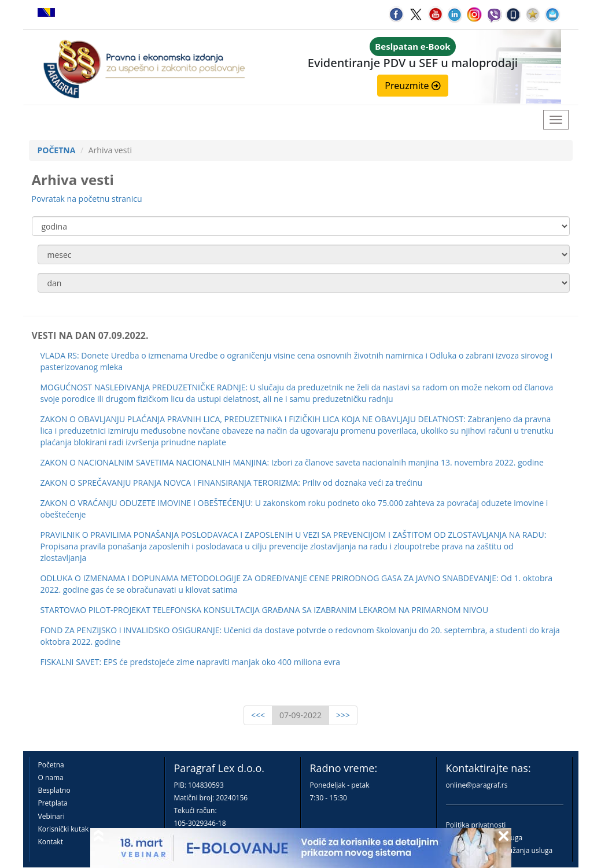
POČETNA (57, 150)
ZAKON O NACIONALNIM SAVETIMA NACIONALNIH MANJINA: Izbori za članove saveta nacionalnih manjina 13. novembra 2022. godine (292, 462)
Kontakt (51, 842)
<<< (258, 715)
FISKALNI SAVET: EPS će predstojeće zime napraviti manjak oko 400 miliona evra (191, 662)
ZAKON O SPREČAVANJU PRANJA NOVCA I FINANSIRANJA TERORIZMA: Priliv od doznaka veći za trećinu (232, 483)
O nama (51, 777)
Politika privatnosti (476, 825)
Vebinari (51, 816)
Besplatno (54, 790)
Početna (51, 765)
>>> (343, 715)
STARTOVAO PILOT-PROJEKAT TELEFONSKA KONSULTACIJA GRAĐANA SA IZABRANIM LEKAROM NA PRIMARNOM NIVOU (265, 610)
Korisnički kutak (64, 829)
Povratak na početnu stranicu (87, 199)
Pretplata (53, 803)
